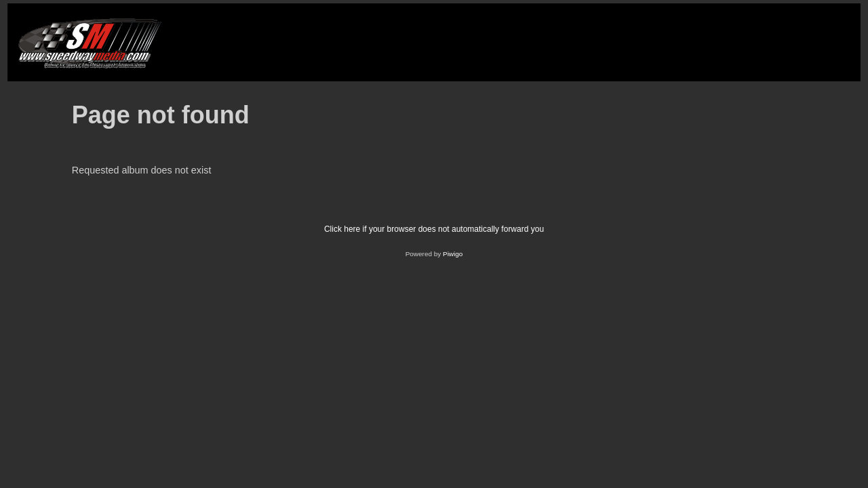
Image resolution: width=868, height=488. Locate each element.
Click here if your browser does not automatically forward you (434, 229)
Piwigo (453, 254)
